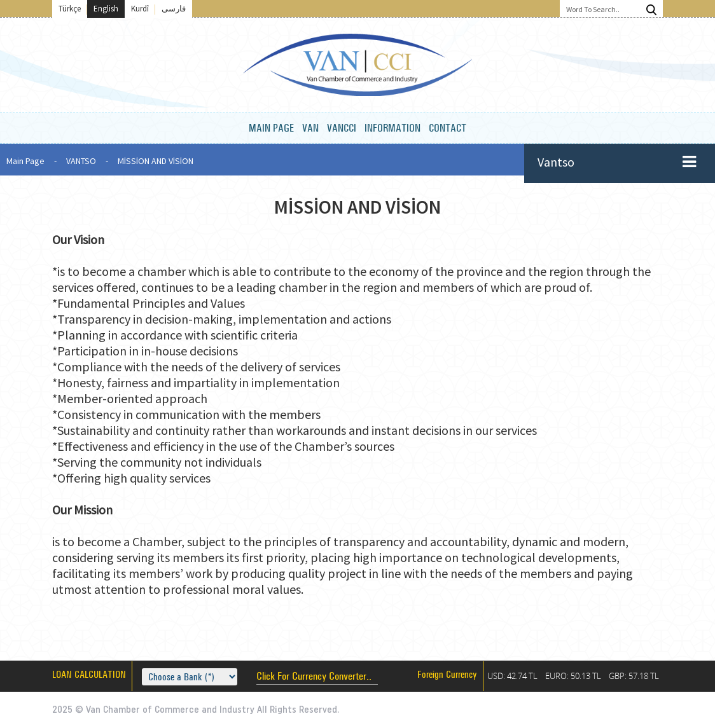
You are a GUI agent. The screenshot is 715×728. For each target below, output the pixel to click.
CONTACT (448, 128)
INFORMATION (392, 128)
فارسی (174, 9)
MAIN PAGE (271, 128)
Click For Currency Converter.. (314, 676)
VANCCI (342, 128)
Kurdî (140, 9)
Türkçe (70, 9)
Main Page (25, 161)
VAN (310, 128)
